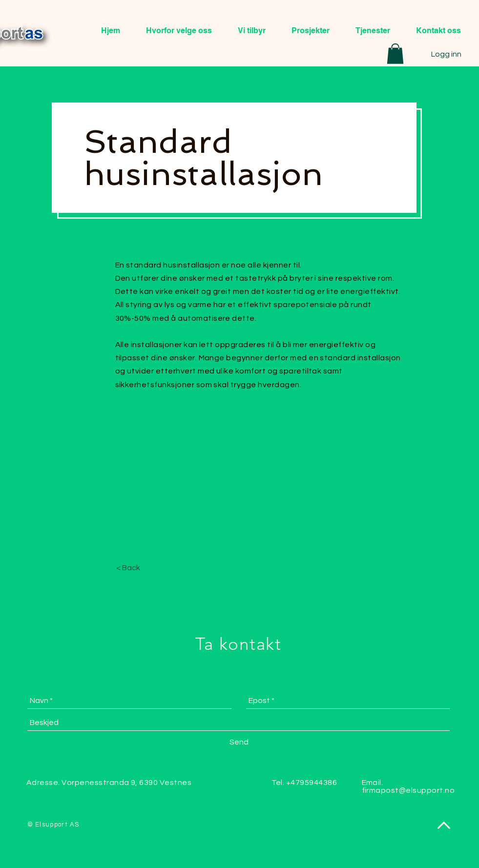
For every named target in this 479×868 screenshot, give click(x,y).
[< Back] (128, 568)
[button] (395, 54)
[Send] (239, 742)
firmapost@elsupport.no (408, 790)
